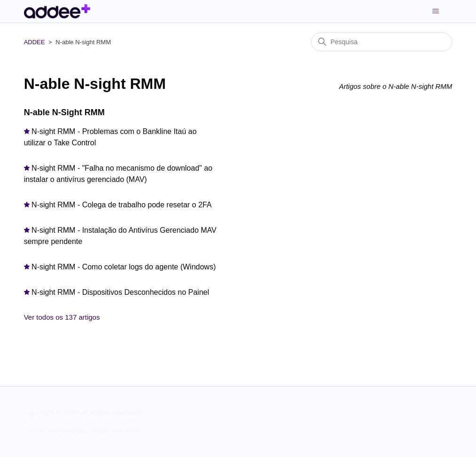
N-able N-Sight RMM (64, 112)
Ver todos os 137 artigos (62, 317)
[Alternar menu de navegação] (435, 11)
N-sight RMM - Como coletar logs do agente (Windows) (124, 267)
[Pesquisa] (382, 42)
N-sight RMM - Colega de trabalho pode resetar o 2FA (121, 205)
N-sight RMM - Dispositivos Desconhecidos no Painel (120, 292)
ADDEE (35, 42)
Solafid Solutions (114, 430)
